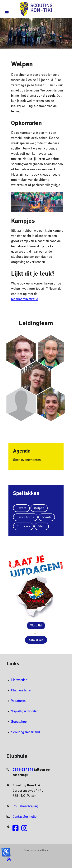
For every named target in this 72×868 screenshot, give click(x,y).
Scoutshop (19, 722)
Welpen (39, 508)
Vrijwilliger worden (25, 711)
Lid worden (19, 680)
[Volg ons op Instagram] (24, 830)
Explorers (23, 526)
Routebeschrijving (26, 806)
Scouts (47, 517)
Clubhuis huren (22, 691)
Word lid (36, 626)
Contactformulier (25, 817)
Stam (42, 526)
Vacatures (18, 701)
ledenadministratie (25, 299)
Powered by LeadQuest (36, 850)
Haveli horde (25, 517)
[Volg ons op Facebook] (16, 830)
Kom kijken (36, 640)
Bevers (21, 508)
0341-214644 (23, 770)
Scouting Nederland (25, 732)
